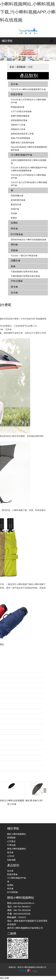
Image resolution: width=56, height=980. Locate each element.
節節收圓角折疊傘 (19, 120)
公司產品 (11, 841)
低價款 (14, 223)
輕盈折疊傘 (17, 94)
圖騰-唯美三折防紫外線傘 (23, 143)
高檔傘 (14, 250)
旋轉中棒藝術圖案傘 (20, 116)
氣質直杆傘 (16, 204)
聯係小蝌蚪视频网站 (17, 849)
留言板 (10, 852)
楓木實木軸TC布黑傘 (36, 800)
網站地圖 (4, 978)
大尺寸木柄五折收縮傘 (21, 111)
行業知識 (11, 845)
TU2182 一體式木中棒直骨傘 (24, 256)
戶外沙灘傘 (17, 281)
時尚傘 (14, 229)
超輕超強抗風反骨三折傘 (22, 134)
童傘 (13, 266)
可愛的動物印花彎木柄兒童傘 (24, 272)
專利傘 (14, 245)
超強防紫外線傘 (18, 200)
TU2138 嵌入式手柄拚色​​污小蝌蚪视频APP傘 (28, 176)
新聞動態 (21, 67)
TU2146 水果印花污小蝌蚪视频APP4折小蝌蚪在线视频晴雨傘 (29, 169)
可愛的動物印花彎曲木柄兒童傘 (25, 276)
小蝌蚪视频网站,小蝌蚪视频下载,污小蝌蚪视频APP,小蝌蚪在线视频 (28, 12)
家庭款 (14, 218)
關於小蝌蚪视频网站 (17, 834)
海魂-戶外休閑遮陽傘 (21, 138)
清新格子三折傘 (18, 125)
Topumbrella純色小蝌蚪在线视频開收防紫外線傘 (29, 148)
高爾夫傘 (16, 261)
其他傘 (14, 213)
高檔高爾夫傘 (17, 196)
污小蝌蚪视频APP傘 (22, 155)
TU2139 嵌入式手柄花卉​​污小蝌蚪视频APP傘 (28, 101)
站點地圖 (11, 860)
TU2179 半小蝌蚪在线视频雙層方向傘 (28, 89)
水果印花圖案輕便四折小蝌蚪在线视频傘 (29, 162)
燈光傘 (14, 287)
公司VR (11, 856)
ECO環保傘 (17, 234)
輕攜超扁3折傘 (18, 107)
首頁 (12, 67)
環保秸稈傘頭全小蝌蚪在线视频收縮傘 (29, 240)
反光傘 (14, 293)
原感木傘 (15, 209)
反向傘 (14, 84)
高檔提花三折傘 (18, 129)
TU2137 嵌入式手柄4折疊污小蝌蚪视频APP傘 (29, 184)
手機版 (35, 971)
